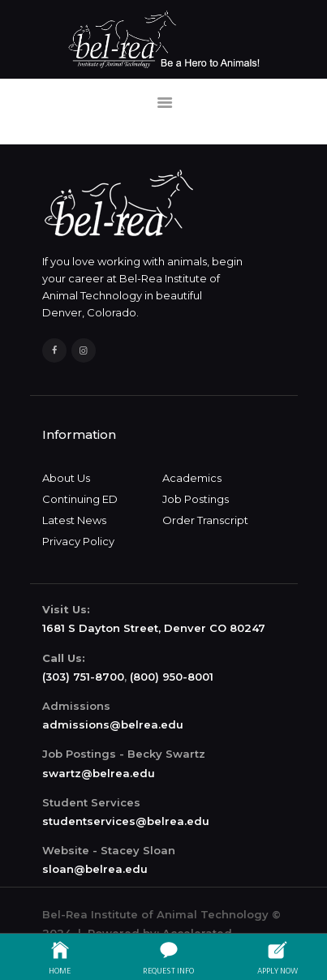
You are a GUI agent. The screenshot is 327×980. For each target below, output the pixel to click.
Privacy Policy (78, 541)
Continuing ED (80, 499)
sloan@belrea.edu (95, 869)
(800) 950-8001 (172, 677)
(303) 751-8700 (83, 677)
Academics (192, 478)
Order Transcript (205, 520)
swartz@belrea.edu (99, 773)
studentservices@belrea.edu (126, 821)
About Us (66, 478)
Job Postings (196, 499)
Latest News (74, 520)
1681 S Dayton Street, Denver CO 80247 (154, 628)
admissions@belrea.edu (113, 724)
